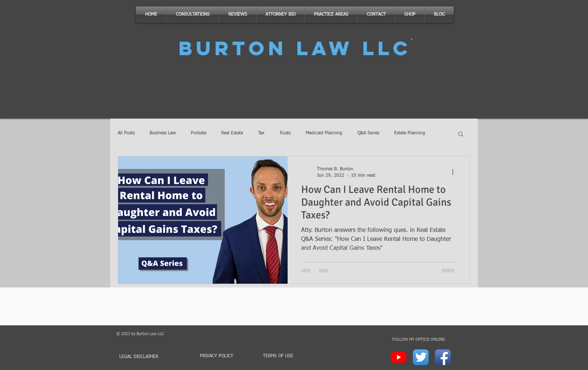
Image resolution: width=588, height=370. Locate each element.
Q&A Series (368, 133)
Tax (261, 133)
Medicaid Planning (324, 133)
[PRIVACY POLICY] (216, 356)
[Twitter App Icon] (421, 357)
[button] (461, 135)
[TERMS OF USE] (278, 356)
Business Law (163, 133)
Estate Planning (410, 133)
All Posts (126, 133)
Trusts (285, 133)
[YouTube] (399, 357)
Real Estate (232, 133)
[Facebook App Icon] (443, 357)
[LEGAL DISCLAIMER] (143, 357)
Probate (199, 133)
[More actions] (455, 172)
